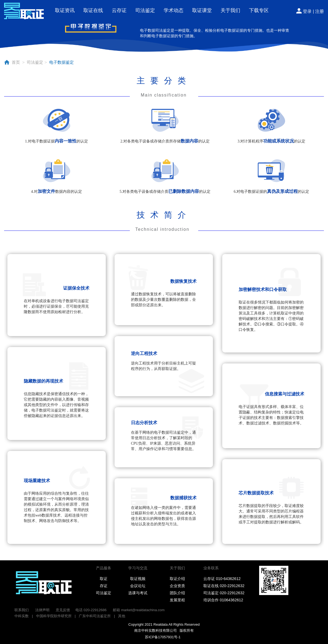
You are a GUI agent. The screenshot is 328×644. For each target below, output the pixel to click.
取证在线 (93, 10)
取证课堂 (202, 10)
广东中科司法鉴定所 (95, 616)
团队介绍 (177, 593)
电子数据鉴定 (60, 62)
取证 (104, 579)
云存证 (119, 10)
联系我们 (22, 610)
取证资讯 (65, 10)
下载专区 (259, 10)
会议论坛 (138, 586)
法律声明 (42, 610)
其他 (122, 616)
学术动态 (174, 10)
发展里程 (177, 600)
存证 (104, 586)
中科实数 (22, 616)
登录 (307, 11)
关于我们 (230, 10)
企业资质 (177, 586)
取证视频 (138, 579)
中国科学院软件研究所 (54, 616)
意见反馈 (63, 610)
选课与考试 (138, 593)
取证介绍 (177, 579)
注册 (320, 11)
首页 (16, 62)
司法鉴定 (145, 10)
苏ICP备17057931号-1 (161, 637)
